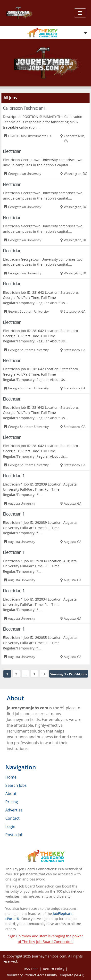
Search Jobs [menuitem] (16, 785)
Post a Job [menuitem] (14, 835)
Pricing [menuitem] (12, 802)
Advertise (14, 810)
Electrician (12, 151)
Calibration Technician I (24, 108)
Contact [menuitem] (12, 818)
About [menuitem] (11, 794)
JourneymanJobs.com (49, 956)
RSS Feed (31, 969)
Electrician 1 (14, 476)
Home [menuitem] (11, 777)
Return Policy (54, 969)
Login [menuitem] (10, 826)
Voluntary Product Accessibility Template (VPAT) (46, 975)
